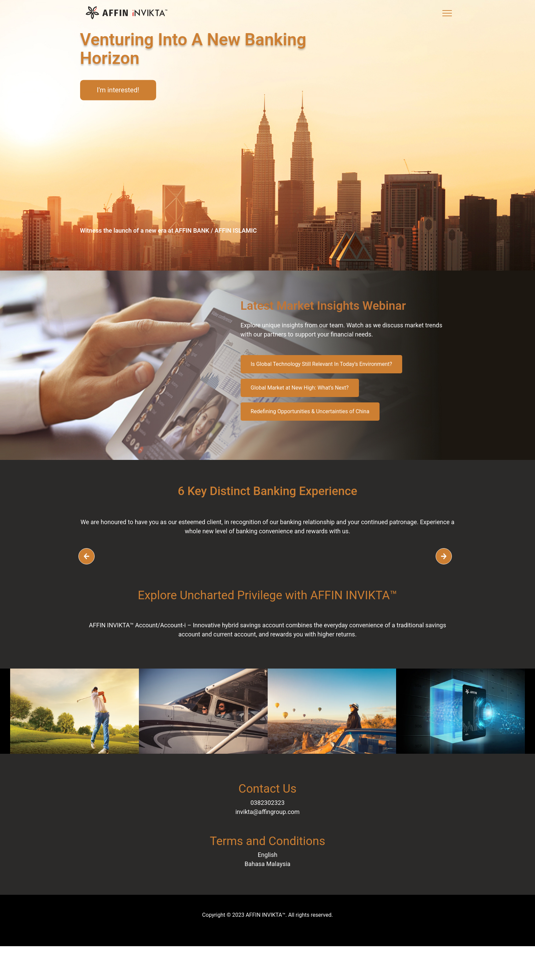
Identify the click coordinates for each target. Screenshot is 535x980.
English (267, 855)
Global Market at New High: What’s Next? (300, 388)
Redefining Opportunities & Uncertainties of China (310, 411)
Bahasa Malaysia (268, 864)
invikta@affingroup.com (267, 812)
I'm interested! (118, 90)
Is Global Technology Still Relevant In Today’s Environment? (322, 364)
